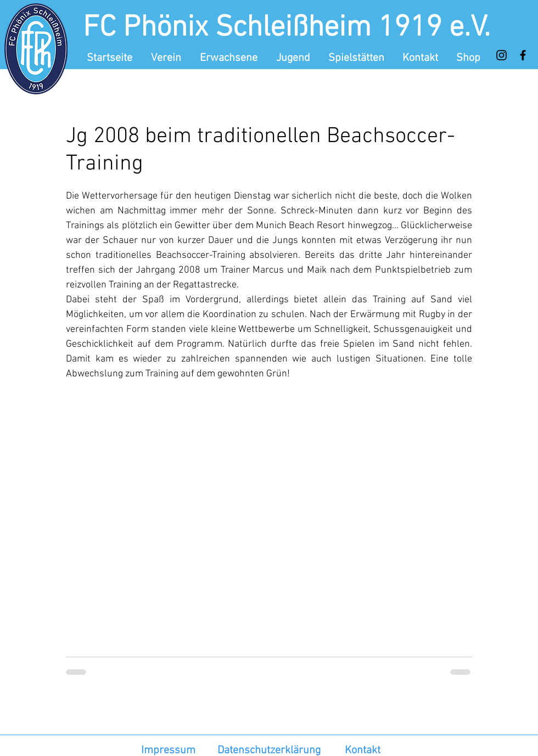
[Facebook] (523, 55)
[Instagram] (501, 55)
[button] (167, 58)
